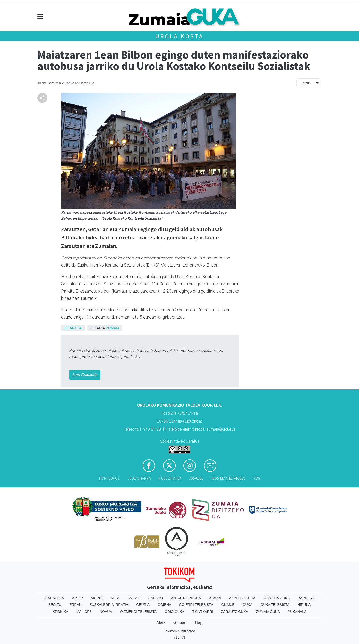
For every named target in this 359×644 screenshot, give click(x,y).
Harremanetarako (228, 478)
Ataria (215, 598)
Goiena (164, 605)
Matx (161, 622)
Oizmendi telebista (138, 612)
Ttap (198, 622)
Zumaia (113, 328)
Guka (248, 605)
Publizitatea (170, 478)
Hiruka (304, 605)
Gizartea (72, 328)
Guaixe (228, 605)
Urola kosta (179, 36)
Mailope (84, 612)
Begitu (55, 605)
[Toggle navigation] (41, 17)
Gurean (180, 622)
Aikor (77, 598)
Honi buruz (109, 478)
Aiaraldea (54, 598)
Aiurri (97, 598)
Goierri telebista (196, 605)
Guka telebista (275, 605)
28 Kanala (297, 612)
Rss (257, 478)
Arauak (196, 478)
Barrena (306, 598)
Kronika (60, 612)
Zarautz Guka (235, 612)
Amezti (134, 598)
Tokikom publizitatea (179, 631)
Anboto (156, 598)
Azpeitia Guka (242, 598)
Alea (115, 598)
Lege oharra (139, 478)
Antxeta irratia (186, 598)
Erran (75, 605)
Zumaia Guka (268, 612)
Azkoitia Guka (277, 598)
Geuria (143, 605)
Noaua (106, 612)
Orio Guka (174, 612)
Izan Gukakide (85, 375)
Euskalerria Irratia (109, 605)
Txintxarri (203, 612)
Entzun (306, 83)
